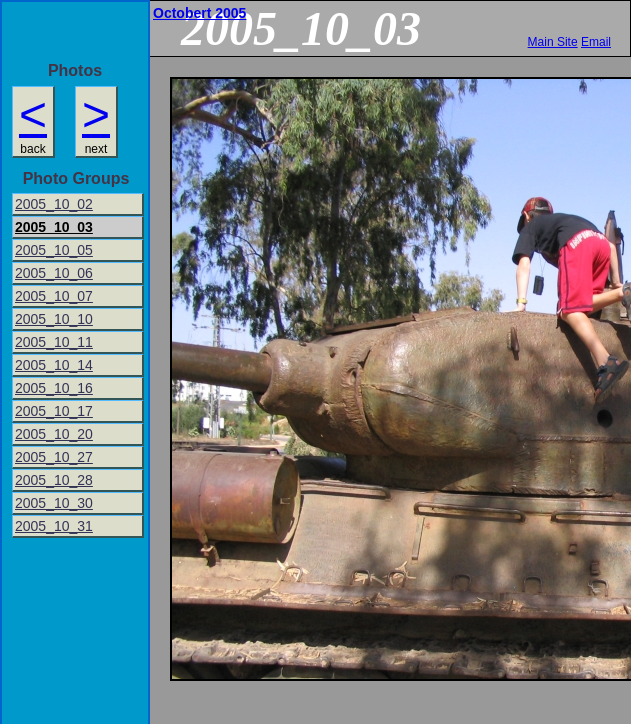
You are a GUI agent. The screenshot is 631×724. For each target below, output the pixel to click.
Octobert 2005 (199, 13)
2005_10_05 (54, 250)
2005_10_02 (54, 204)
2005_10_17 (54, 411)
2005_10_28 (54, 480)
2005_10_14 (54, 365)
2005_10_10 (54, 319)
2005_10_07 (54, 296)
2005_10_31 (54, 526)
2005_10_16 (54, 388)
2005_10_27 (54, 457)
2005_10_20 (54, 434)
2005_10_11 (54, 342)
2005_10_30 (54, 503)
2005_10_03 (54, 227)
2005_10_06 (54, 273)
